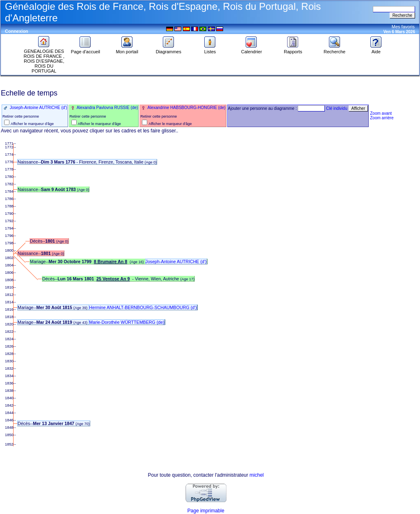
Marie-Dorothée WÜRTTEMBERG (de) (127, 322)
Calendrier (252, 50)
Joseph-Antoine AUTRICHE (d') (38, 108)
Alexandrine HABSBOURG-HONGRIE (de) (186, 108)
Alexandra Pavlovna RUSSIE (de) (107, 108)
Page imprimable (206, 511)
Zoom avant (381, 113)
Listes (210, 50)
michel (257, 475)
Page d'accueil (86, 50)
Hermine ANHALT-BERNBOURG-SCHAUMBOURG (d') (143, 307)
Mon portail (127, 50)
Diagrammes (169, 50)
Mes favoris (403, 27)
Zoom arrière (382, 118)
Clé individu (337, 108)
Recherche (334, 50)
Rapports (293, 50)
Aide (376, 50)
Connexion (17, 31)
